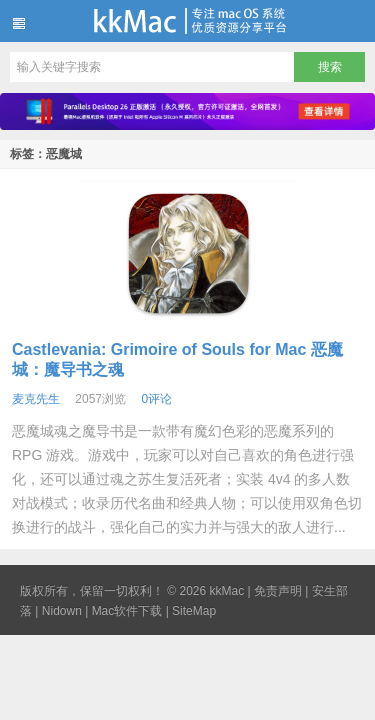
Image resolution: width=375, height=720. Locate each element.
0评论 (156, 399)
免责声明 (278, 591)
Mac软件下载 (127, 611)
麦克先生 (36, 399)
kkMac (187, 21)
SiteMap (194, 611)
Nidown (62, 611)
